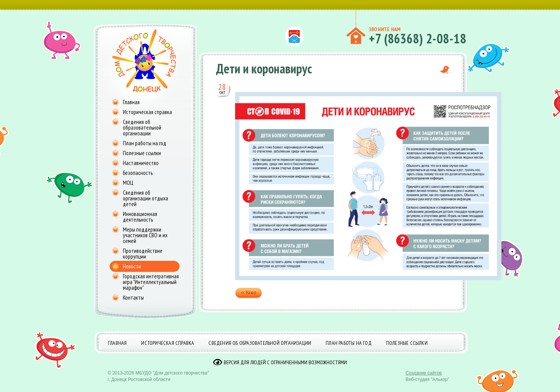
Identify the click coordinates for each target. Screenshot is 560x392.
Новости (132, 266)
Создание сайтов (424, 379)
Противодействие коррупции (143, 254)
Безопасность (138, 173)
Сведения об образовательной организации (142, 128)
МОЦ (128, 183)
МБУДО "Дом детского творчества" (172, 379)
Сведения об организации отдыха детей (146, 198)
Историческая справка (147, 112)
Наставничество (141, 163)
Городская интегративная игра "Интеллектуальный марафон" (151, 282)
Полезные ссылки (142, 153)
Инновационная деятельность (140, 217)
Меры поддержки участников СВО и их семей (145, 235)
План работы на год (145, 143)
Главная (131, 102)
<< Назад (249, 293)
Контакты (133, 298)
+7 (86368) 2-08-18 (418, 38)
